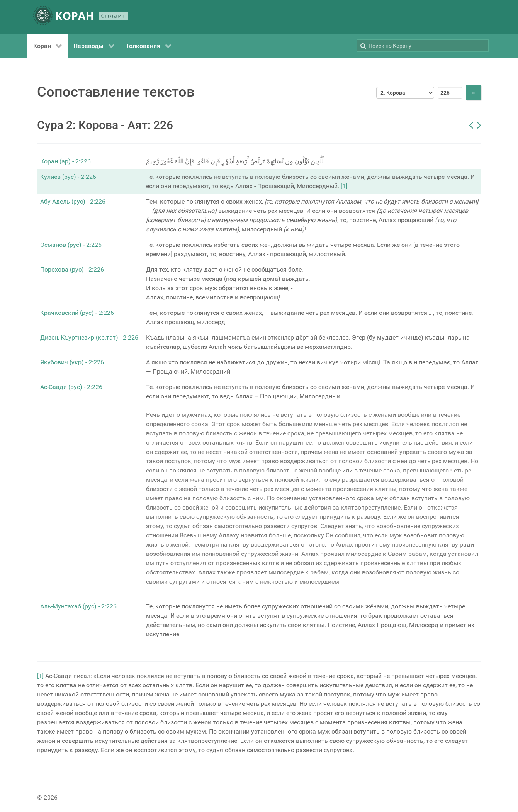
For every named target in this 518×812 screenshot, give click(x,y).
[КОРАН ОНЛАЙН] (81, 17)
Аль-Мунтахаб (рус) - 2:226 (78, 606)
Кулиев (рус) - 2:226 (68, 177)
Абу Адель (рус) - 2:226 (73, 201)
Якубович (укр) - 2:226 (72, 362)
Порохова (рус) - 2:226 (72, 269)
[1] (344, 186)
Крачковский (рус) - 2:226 (77, 313)
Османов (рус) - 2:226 (71, 245)
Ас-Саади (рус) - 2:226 (71, 387)
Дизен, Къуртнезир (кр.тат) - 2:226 (89, 337)
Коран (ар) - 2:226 (65, 161)
